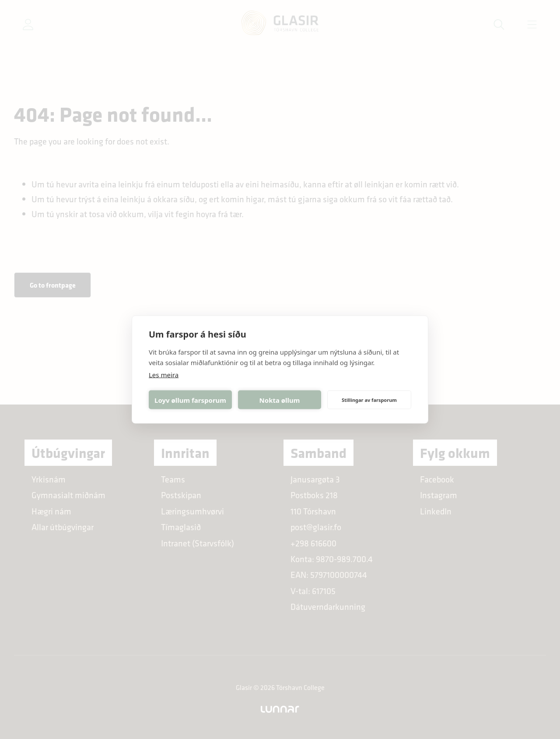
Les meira (164, 375)
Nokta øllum (280, 400)
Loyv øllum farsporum (190, 400)
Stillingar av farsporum (369, 399)
